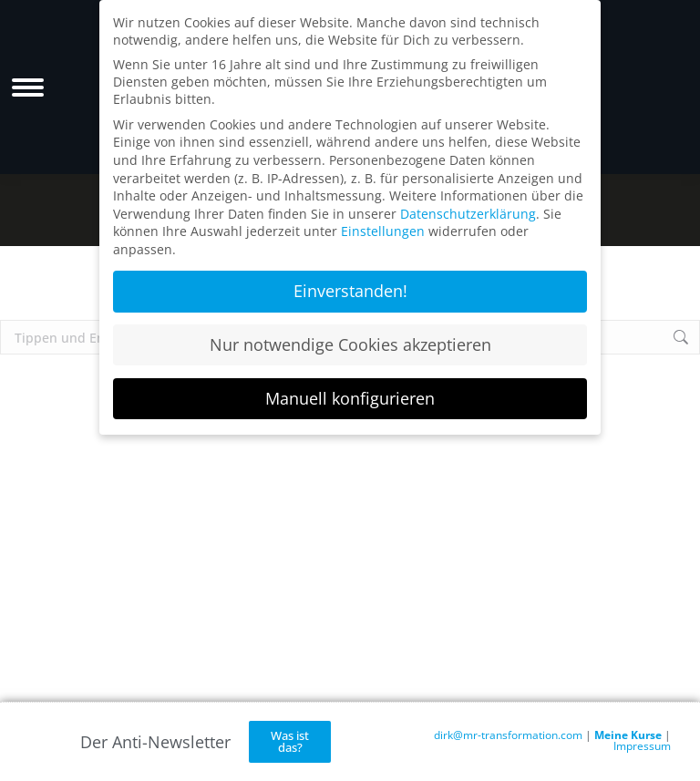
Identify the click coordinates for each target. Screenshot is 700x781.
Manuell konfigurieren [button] (350, 398)
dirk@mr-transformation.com (508, 735)
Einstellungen (383, 231)
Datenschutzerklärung (468, 214)
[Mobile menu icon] (28, 87)
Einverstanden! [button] (350, 291)
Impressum (642, 746)
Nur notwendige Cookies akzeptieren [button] (350, 344)
